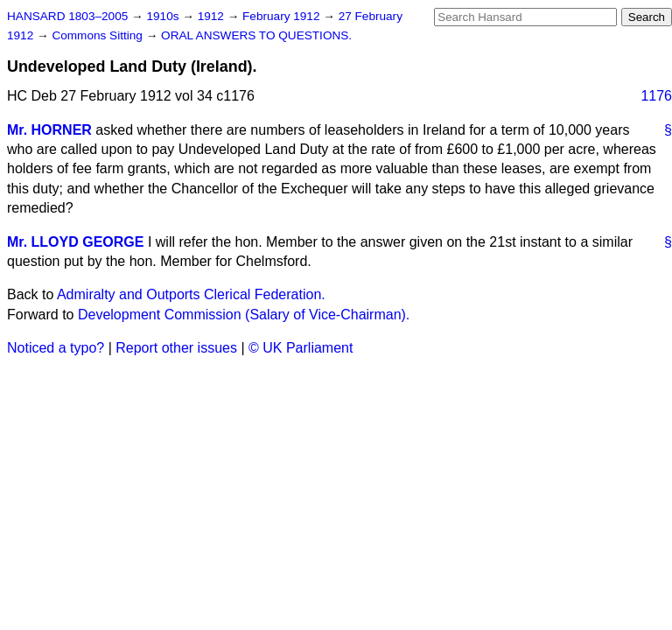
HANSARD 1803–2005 (67, 16)
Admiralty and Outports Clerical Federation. (191, 294)
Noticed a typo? (56, 348)
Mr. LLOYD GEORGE (75, 242)
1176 (656, 96)
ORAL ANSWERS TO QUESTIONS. (256, 35)
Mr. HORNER (49, 130)
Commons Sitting (98, 35)
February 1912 (283, 16)
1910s (164, 16)
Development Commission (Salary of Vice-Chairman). (244, 315)
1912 (213, 16)
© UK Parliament (301, 348)
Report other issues (176, 348)
